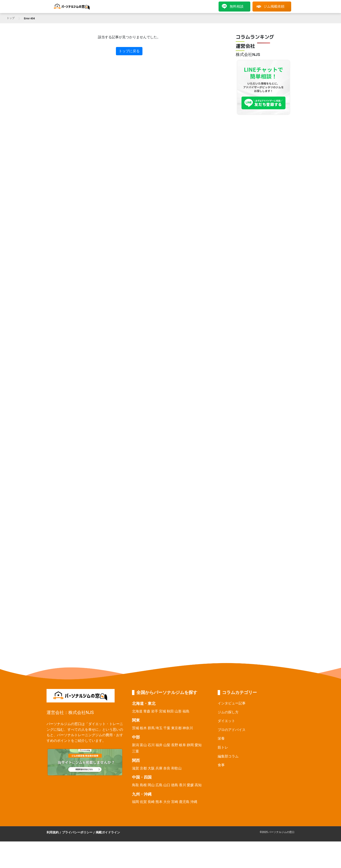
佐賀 (143, 802)
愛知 (198, 745)
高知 (198, 785)
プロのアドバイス (232, 730)
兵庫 (159, 768)
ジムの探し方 (228, 712)
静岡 (190, 745)
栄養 (221, 738)
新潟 (135, 745)
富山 (143, 745)
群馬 (151, 728)
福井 (159, 745)
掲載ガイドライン (108, 832)
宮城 (162, 711)
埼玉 (159, 728)
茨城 (135, 728)
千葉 (167, 728)
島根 (143, 785)
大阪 (151, 768)
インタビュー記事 (232, 703)
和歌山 (176, 768)
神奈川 (188, 728)
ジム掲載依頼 (271, 6)
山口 (167, 785)
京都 (143, 768)
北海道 (137, 711)
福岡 (135, 802)
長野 (175, 745)
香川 (182, 785)
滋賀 (135, 768)
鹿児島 (184, 802)
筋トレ (223, 747)
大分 (167, 802)
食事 (221, 765)
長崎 (151, 802)
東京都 (176, 728)
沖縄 (194, 802)
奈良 (167, 768)
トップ (11, 18)
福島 (186, 711)
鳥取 (135, 785)
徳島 (175, 785)
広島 (159, 785)
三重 (135, 751)
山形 (178, 711)
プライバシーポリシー (77, 832)
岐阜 (182, 745)
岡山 (151, 785)
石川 (151, 745)
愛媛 (190, 785)
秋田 (170, 711)
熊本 (159, 802)
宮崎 (175, 802)
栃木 (143, 728)
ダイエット (226, 721)
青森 (147, 711)
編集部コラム (228, 756)
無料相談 (233, 6)
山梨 (167, 745)
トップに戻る (129, 51)
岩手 (155, 711)
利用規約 (53, 832)
